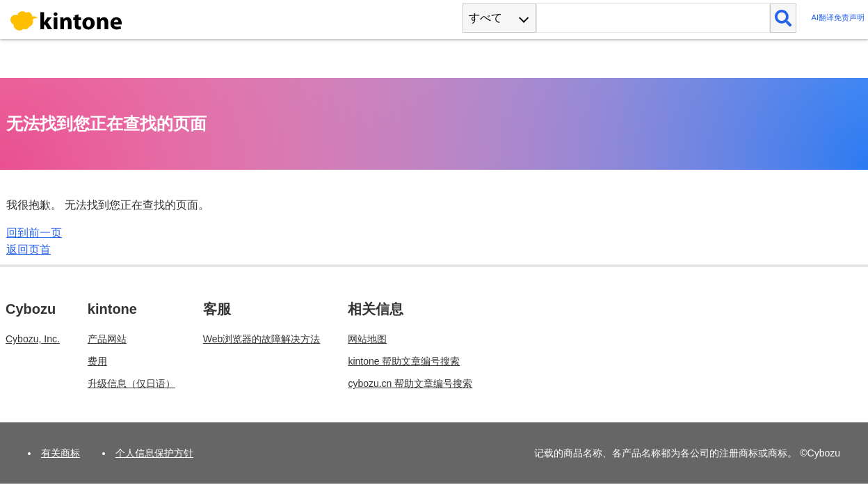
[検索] (783, 18)
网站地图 (367, 339)
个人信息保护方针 (154, 453)
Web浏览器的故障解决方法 (262, 339)
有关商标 (61, 453)
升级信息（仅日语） (131, 383)
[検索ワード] (653, 18)
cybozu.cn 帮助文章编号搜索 (410, 383)
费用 (97, 361)
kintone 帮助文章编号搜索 (404, 361)
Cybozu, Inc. (33, 339)
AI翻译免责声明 (838, 18)
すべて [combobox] (485, 18)
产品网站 (107, 339)
